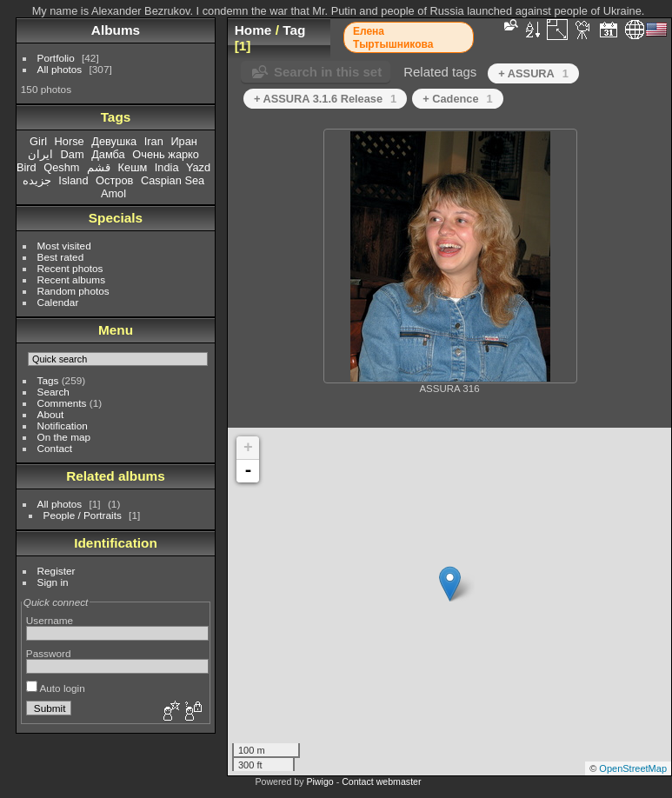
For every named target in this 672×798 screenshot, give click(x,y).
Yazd (198, 167)
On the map (64, 437)
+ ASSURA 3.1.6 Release (325, 99)
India (167, 167)
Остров (114, 180)
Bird (27, 167)
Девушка (114, 141)
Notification (63, 426)
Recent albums (71, 279)
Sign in (53, 582)
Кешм (133, 167)
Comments (62, 403)
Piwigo (319, 781)
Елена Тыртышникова (393, 38)
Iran (154, 141)
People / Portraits (83, 515)
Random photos (73, 291)
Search (53, 392)
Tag (294, 30)
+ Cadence (458, 99)
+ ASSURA (533, 73)
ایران (40, 154)
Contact (55, 448)
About (51, 414)
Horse (70, 141)
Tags (48, 380)
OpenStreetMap (633, 768)
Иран (184, 141)
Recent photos (70, 268)
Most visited (64, 246)
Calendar (58, 302)
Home (253, 30)
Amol (113, 193)
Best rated (61, 257)
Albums (116, 30)
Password (49, 653)
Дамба (108, 154)
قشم (99, 167)
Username (50, 620)
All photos (60, 69)
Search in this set (328, 72)
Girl (38, 141)
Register (57, 571)
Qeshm (61, 167)
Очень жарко (166, 154)
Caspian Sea (173, 180)
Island (73, 180)
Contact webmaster (381, 781)
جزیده (37, 180)
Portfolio (56, 58)
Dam (73, 154)
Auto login (56, 688)
